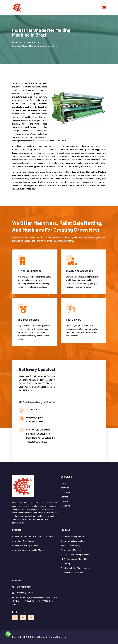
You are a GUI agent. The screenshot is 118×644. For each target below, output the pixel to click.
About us (65, 488)
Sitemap (64, 497)
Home (15, 43)
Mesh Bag (65, 564)
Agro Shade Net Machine (23, 541)
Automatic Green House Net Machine (29, 550)
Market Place (67, 506)
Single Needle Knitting (70, 546)
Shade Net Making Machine (73, 541)
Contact (64, 501)
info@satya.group (35, 418)
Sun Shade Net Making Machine (75, 555)
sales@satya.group (35, 422)
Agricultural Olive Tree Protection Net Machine (33, 537)
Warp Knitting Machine (71, 550)
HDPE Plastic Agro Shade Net (74, 559)
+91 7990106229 (33, 409)
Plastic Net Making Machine (73, 537)
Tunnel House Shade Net (72, 573)
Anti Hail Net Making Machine (25, 546)
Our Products (29, 43)
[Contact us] (80, 410)
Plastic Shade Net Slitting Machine (76, 568)
